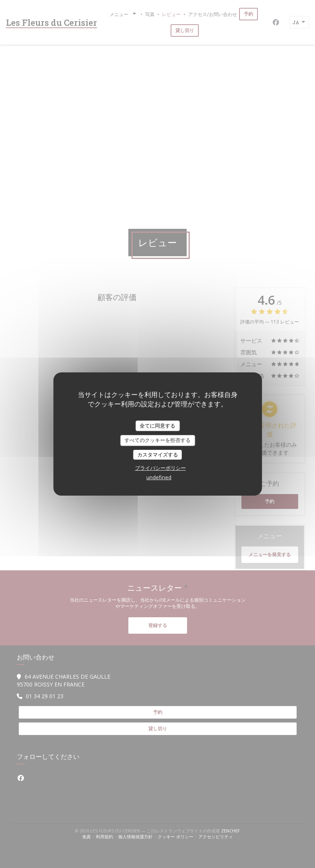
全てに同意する (157, 426)
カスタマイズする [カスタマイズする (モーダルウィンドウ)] (158, 455)
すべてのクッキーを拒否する (157, 440)
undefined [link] (159, 477)
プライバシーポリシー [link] (160, 468)
